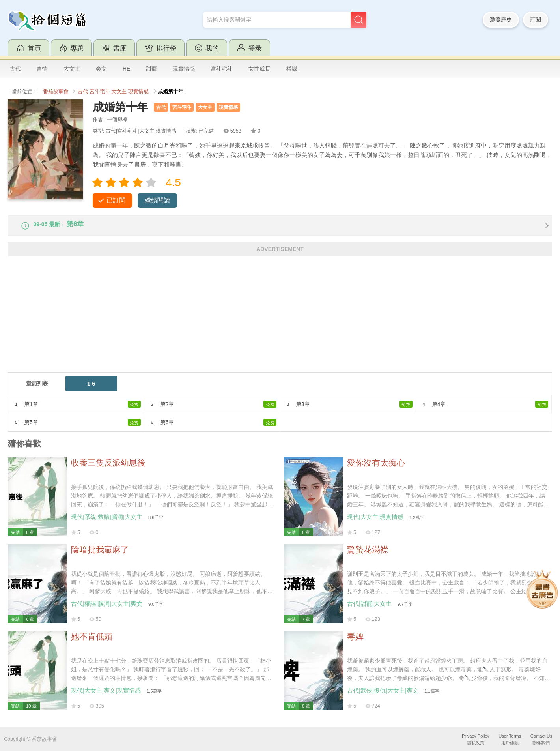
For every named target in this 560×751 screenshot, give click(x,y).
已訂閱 (116, 200)
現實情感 (184, 69)
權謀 (292, 69)
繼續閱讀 (157, 200)
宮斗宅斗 (222, 69)
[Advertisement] (245, 322)
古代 (15, 69)
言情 (42, 69)
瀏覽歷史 (501, 20)
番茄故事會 (56, 92)
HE (126, 69)
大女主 (72, 69)
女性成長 (259, 69)
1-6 (91, 389)
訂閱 (536, 20)
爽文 (101, 69)
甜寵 (151, 69)
